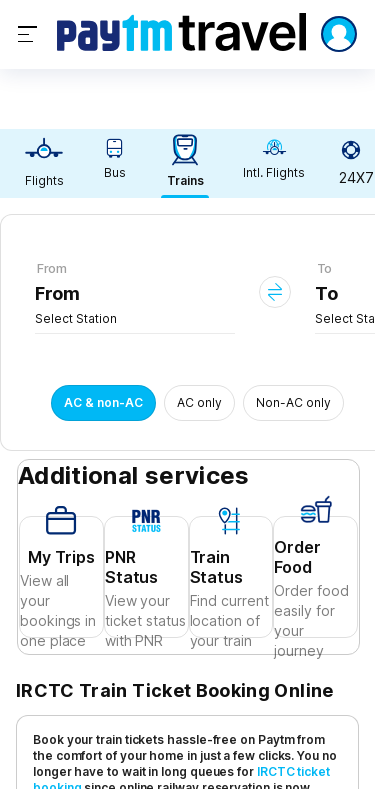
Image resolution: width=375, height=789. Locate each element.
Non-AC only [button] (293, 402)
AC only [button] (199, 402)
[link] (44, 163)
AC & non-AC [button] (103, 402)
